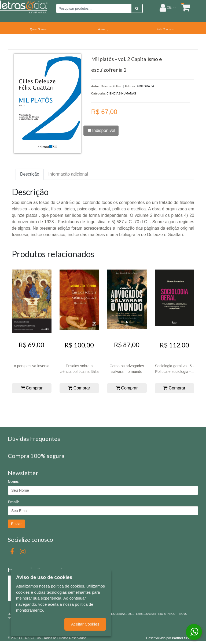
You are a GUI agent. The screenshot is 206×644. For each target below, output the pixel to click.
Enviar (16, 524)
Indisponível (101, 130)
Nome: (14, 482)
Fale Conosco (165, 29)
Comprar (32, 388)
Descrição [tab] (30, 174)
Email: (13, 502)
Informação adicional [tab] (68, 174)
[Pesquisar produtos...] (94, 8)
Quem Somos (38, 29)
